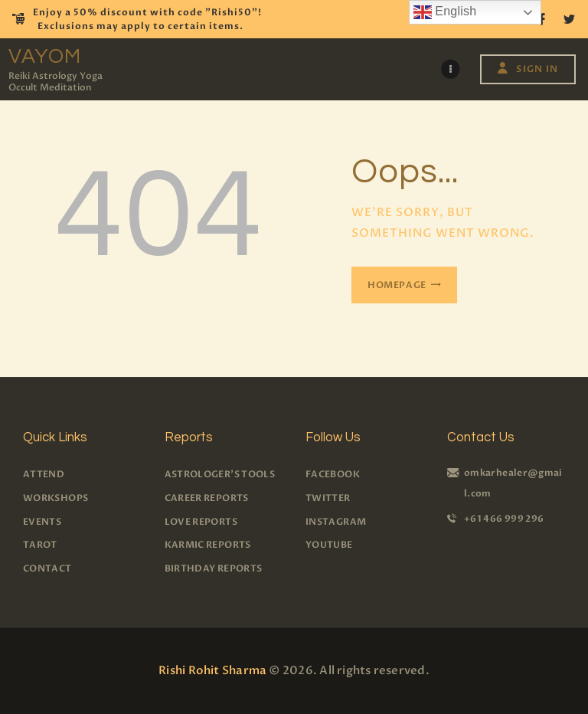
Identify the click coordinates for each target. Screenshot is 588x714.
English (445, 12)
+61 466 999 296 (504, 519)
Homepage (397, 285)
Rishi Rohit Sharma (212, 670)
